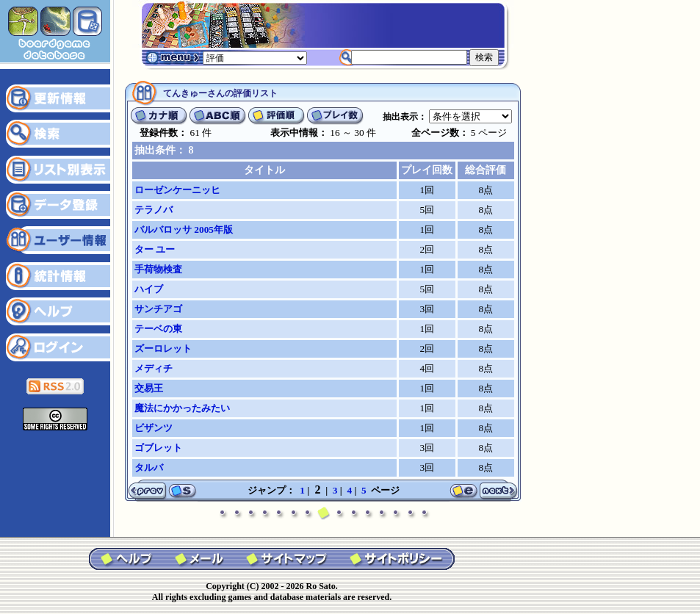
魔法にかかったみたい (182, 408)
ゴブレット (158, 448)
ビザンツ (154, 428)
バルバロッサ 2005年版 (184, 230)
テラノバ (154, 210)
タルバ (149, 467)
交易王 (149, 388)
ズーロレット (163, 348)
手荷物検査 (158, 269)
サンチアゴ (158, 309)
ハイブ (149, 289)
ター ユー (155, 249)
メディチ (154, 368)
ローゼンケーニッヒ (177, 190)
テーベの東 (158, 329)
